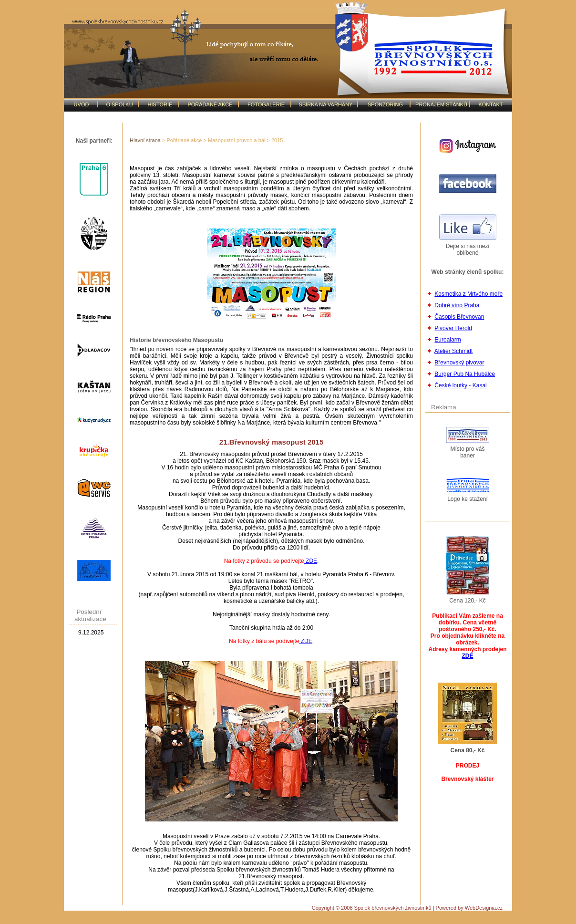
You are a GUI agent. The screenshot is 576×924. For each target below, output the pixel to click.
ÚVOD (82, 104)
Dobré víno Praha (457, 305)
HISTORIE (160, 104)
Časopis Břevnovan (459, 317)
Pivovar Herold (453, 328)
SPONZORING (385, 104)
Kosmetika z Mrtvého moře (468, 294)
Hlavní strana (145, 140)
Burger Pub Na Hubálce (465, 374)
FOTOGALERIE (266, 104)
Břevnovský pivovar (459, 363)
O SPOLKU (119, 104)
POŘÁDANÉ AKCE (210, 104)
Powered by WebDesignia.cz (469, 908)
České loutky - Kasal (460, 385)
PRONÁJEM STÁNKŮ (441, 104)
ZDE (311, 561)
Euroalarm (447, 340)
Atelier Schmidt (454, 351)
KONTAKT (490, 104)
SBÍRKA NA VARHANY (326, 104)
